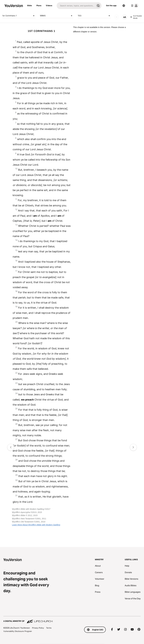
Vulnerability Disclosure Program (18, 631)
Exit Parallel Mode (136, 17)
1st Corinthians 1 (19, 16)
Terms (49, 628)
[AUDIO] (117, 17)
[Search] (76, 6)
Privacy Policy (38, 628)
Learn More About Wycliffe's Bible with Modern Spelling (36, 525)
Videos (49, 5)
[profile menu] (134, 6)
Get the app (111, 5)
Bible (30, 5)
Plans (39, 5)
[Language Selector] (124, 6)
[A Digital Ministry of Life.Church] (72, 620)
